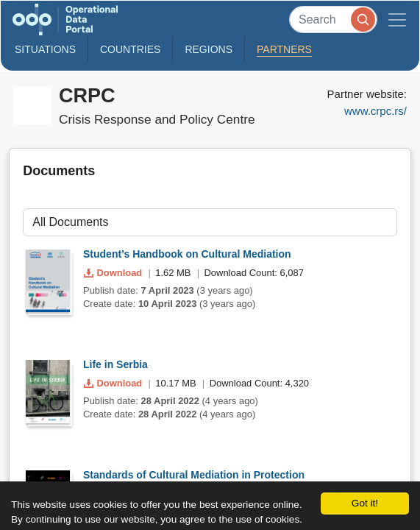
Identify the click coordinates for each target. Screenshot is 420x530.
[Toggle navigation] (397, 20)
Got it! (365, 503)
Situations (45, 49)
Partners (284, 49)
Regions (209, 49)
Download (114, 273)
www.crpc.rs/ (375, 111)
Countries (130, 49)
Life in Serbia (115, 364)
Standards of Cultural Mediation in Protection (194, 475)
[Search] (333, 20)
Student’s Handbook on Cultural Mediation (187, 254)
